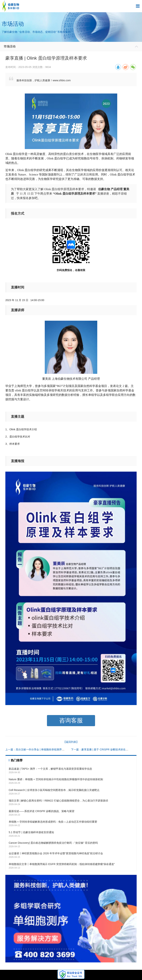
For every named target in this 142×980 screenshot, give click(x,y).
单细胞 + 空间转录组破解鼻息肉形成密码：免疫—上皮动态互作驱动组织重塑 (53, 822)
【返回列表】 (71, 742)
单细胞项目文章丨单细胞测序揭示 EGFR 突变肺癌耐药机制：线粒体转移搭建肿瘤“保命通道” (62, 864)
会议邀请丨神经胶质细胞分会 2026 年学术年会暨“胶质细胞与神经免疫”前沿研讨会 (56, 853)
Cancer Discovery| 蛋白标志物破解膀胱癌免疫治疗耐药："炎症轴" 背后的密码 (53, 843)
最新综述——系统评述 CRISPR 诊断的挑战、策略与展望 (42, 811)
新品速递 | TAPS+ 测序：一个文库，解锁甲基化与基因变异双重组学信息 (50, 769)
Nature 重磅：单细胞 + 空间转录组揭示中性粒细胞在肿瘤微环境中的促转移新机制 (56, 779)
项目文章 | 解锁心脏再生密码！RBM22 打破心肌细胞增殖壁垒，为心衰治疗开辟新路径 (58, 801)
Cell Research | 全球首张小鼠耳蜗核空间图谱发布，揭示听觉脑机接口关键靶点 (54, 790)
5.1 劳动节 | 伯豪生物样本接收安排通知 (31, 832)
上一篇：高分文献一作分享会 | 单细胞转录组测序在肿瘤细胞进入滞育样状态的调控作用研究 (58, 749)
